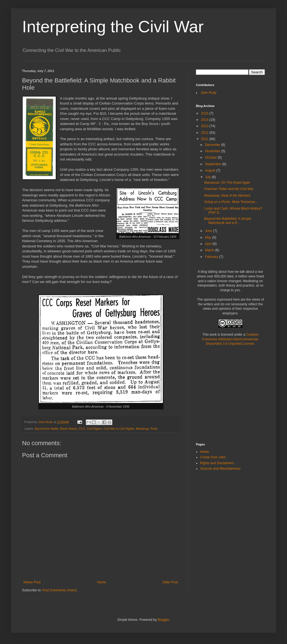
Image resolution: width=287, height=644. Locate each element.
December (213, 145)
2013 (205, 126)
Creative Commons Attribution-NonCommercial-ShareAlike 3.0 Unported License (230, 339)
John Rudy (208, 93)
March (210, 250)
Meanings (142, 429)
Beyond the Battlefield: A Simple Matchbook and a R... (228, 221)
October (211, 157)
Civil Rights (94, 429)
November (213, 151)
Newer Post (32, 582)
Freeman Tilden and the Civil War (229, 189)
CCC (82, 429)
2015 (205, 113)
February (212, 257)
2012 (205, 133)
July (208, 177)
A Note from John (213, 457)
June (209, 231)
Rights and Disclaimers (217, 463)
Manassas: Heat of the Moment (227, 196)
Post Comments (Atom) (59, 590)
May (209, 237)
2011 (205, 139)
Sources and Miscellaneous (220, 469)
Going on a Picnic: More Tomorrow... (231, 202)
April (209, 244)
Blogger (163, 620)
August (211, 170)
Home (102, 582)
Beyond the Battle (46, 429)
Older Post (170, 582)
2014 (205, 120)
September (214, 164)
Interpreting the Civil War (113, 27)
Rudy (154, 429)
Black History (68, 429)
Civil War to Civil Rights (119, 429)
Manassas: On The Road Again (227, 183)
